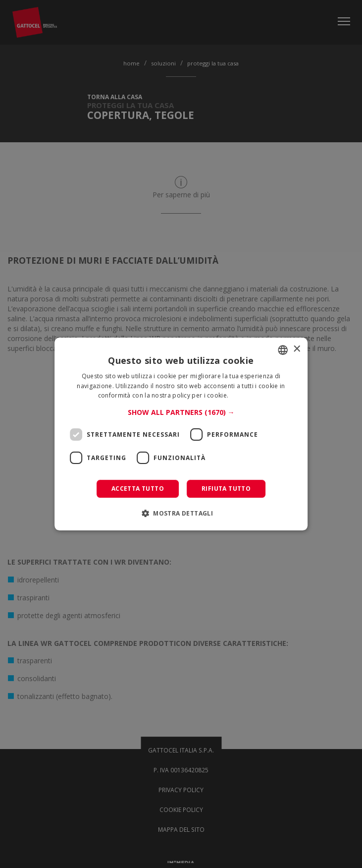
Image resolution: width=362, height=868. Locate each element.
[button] (181, 412)
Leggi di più (247, 396)
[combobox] (283, 350)
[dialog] (181, 434)
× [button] (296, 349)
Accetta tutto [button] (138, 489)
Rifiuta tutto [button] (226, 489)
